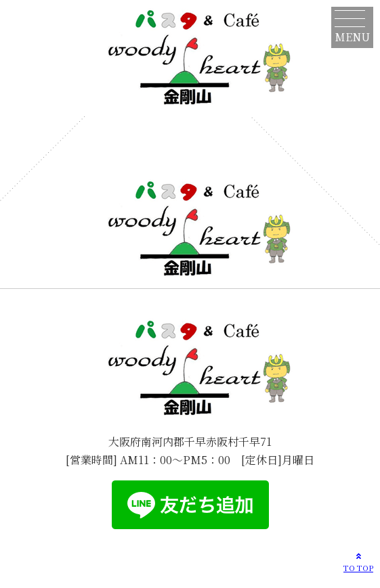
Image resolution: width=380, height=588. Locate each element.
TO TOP (358, 562)
